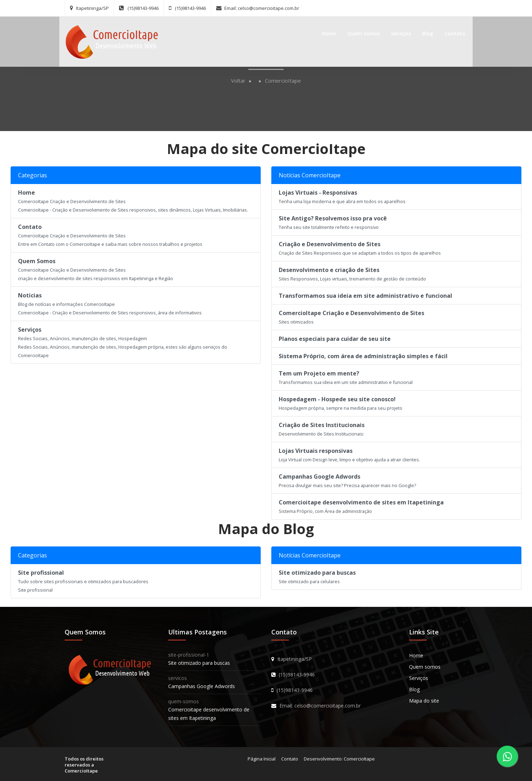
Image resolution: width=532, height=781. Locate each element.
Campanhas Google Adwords (202, 686)
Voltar (238, 81)
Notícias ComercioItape (310, 175)
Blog (424, 32)
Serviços (397, 32)
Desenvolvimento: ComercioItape (339, 759)
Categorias (32, 175)
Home (325, 32)
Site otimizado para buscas (199, 663)
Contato (451, 32)
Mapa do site (424, 701)
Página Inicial (262, 759)
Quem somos (360, 32)
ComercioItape (283, 81)
